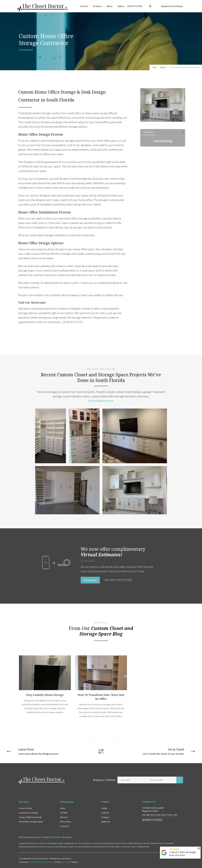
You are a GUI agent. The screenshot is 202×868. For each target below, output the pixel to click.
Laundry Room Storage (28, 813)
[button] (85, 6)
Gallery (121, 6)
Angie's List (106, 822)
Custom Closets (25, 808)
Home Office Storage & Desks (31, 822)
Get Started (90, 580)
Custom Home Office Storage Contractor (185, 68)
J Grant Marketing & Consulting (41, 862)
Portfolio (64, 813)
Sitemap (68, 859)
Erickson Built (66, 862)
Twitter (104, 808)
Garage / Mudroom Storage (30, 817)
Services (163, 68)
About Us (64, 817)
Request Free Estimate (172, 6)
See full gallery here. (101, 401)
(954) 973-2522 (135, 6)
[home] (42, 6)
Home (154, 68)
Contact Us (65, 826)
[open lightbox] (50, 436)
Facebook (105, 813)
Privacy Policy (66, 822)
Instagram (105, 817)
